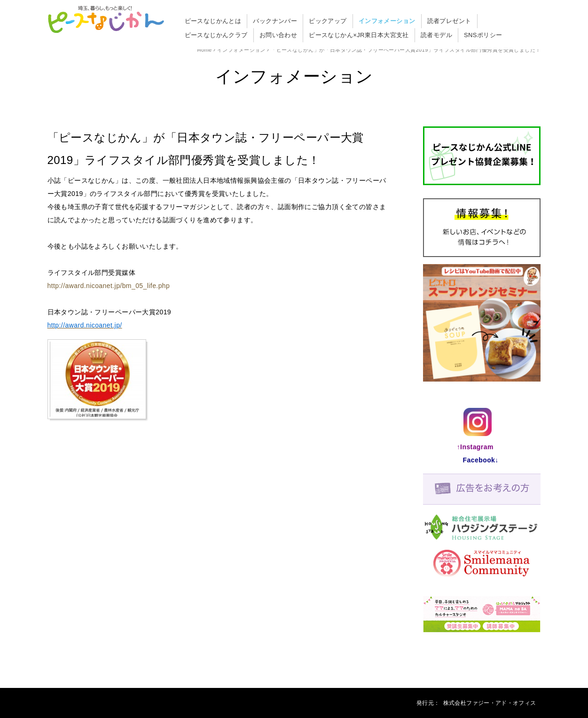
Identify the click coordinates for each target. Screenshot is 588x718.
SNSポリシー (483, 35)
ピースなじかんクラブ (216, 35)
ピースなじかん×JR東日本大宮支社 (359, 35)
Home (205, 50)
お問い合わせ (278, 35)
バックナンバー (275, 21)
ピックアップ (328, 21)
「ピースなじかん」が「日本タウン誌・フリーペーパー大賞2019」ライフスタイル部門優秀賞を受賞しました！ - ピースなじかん (106, 20)
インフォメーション (387, 21)
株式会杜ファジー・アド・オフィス (490, 703)
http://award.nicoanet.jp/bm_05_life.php (109, 286)
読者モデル (436, 35)
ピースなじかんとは (213, 21)
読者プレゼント (449, 21)
